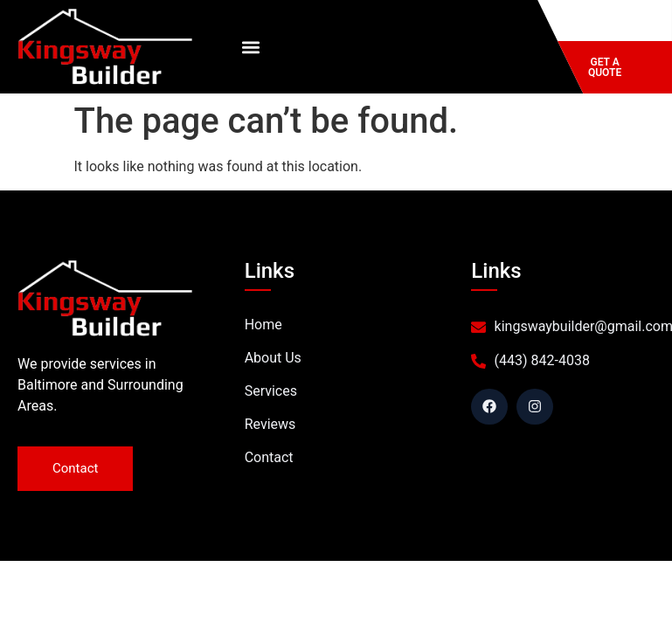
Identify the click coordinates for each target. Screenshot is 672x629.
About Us (273, 358)
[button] (250, 47)
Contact (269, 457)
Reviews (270, 424)
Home (263, 325)
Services (271, 391)
